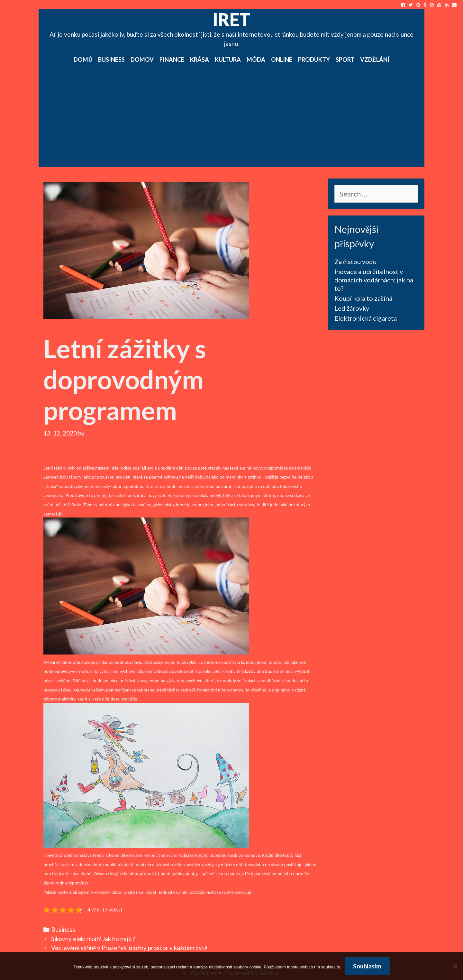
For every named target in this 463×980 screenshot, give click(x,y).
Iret (232, 19)
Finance (172, 60)
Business (111, 60)
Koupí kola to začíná (363, 298)
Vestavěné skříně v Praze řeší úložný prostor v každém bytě (129, 948)
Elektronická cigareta (366, 318)
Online (282, 60)
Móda (256, 60)
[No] (455, 966)
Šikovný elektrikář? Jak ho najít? (93, 939)
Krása (200, 60)
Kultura (228, 60)
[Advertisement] (232, 119)
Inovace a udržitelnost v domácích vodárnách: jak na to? (374, 280)
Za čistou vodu (355, 261)
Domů (83, 60)
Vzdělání (375, 60)
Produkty (314, 60)
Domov (142, 60)
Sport (345, 60)
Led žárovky (352, 308)
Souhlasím (367, 966)
